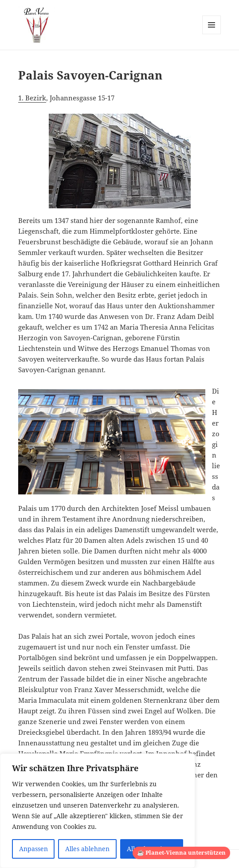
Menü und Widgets (212, 34)
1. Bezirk (32, 98)
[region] (98, 811)
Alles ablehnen (87, 849)
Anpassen (33, 849)
